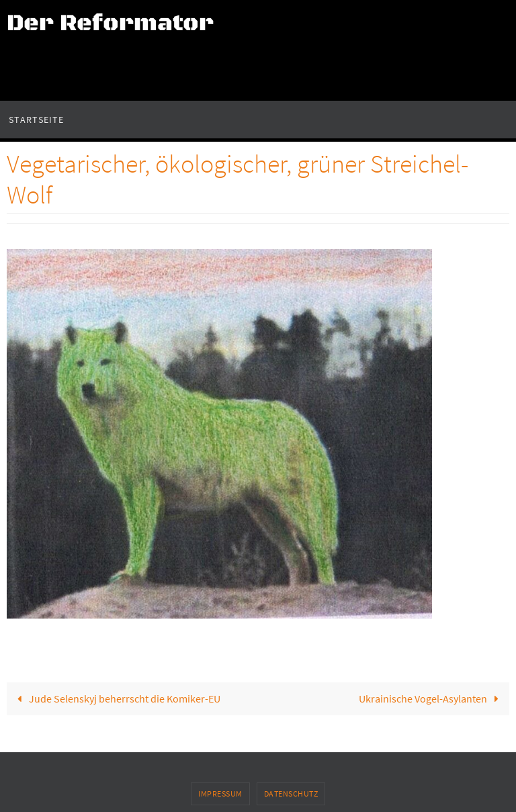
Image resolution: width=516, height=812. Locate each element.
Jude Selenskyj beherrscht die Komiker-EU (116, 698)
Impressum (220, 794)
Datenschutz (291, 794)
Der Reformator (110, 24)
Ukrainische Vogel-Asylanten (432, 698)
